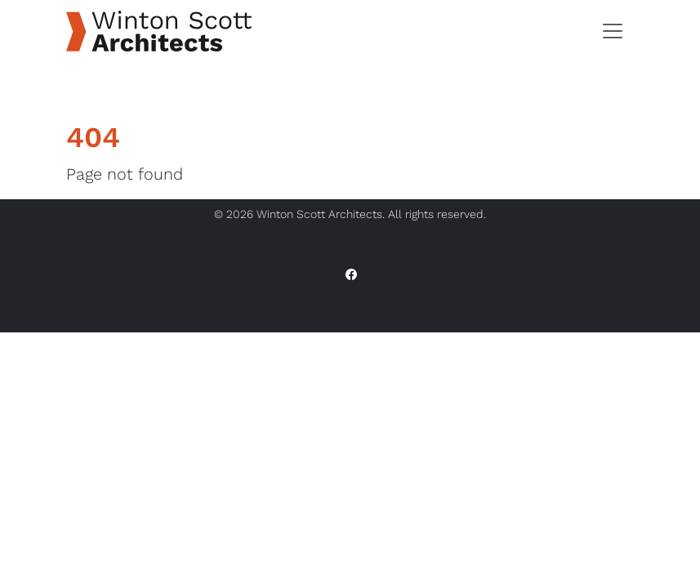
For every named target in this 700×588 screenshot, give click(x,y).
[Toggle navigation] (613, 31)
